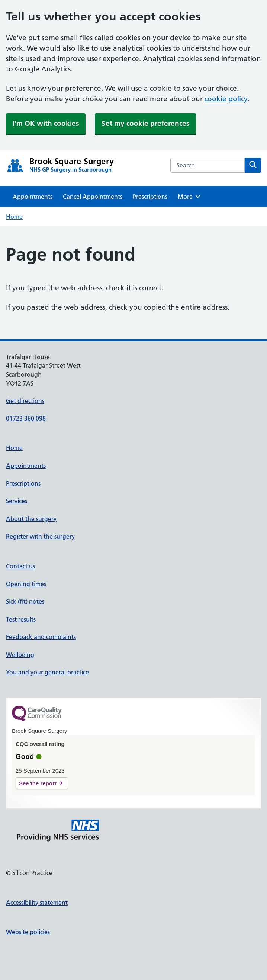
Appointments (33, 197)
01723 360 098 (26, 418)
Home (14, 217)
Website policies (28, 932)
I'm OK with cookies (46, 123)
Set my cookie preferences (145, 123)
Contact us (20, 566)
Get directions (25, 401)
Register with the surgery (40, 536)
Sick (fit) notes (25, 601)
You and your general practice (47, 672)
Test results (21, 619)
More (189, 197)
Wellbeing (20, 655)
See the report (38, 783)
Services (17, 501)
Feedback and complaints (41, 637)
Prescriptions (150, 197)
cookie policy (226, 99)
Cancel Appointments (93, 197)
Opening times (26, 584)
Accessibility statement (37, 903)
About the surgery (31, 519)
